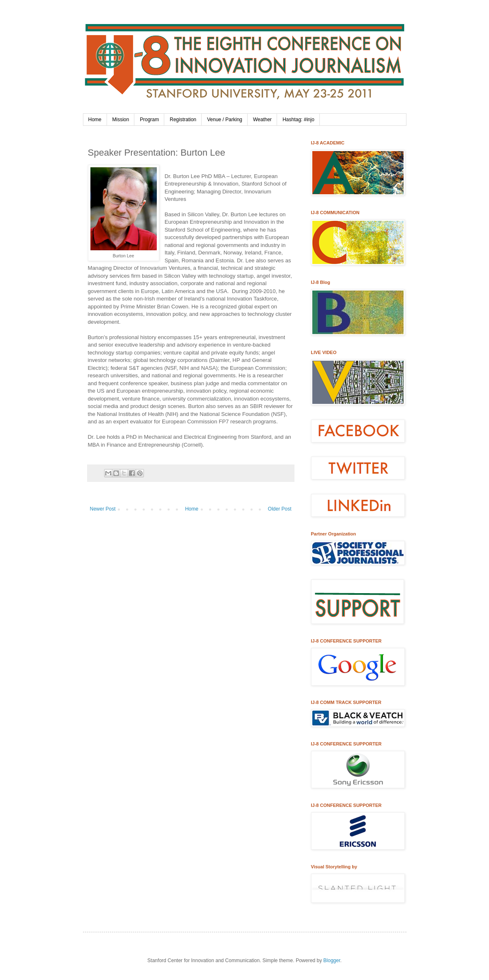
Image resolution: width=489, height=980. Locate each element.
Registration (183, 120)
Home (95, 120)
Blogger (332, 960)
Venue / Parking (225, 120)
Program (149, 120)
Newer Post (103, 509)
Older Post (280, 509)
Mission (121, 120)
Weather (262, 120)
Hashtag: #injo (298, 120)
